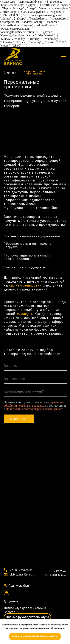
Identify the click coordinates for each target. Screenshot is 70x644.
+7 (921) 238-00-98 (21, 570)
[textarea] (35, 392)
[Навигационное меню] (64, 57)
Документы (11, 601)
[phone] (35, 379)
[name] (35, 366)
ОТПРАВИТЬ (19, 419)
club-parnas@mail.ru (22, 575)
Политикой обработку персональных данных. (35, 409)
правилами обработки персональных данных (34, 404)
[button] (27, 617)
